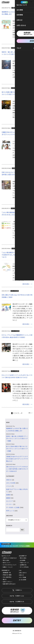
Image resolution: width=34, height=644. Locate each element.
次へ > (30, 413)
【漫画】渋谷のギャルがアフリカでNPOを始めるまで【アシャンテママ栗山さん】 (17, 459)
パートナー (9, 504)
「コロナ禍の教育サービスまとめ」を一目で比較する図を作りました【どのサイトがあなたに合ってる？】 (17, 255)
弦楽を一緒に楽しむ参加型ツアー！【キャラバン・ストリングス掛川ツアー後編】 (17, 439)
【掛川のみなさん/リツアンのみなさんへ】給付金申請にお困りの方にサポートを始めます (17, 469)
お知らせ (14, 8)
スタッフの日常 (15, 48)
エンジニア (9, 501)
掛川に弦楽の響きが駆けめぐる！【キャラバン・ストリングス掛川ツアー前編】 (17, 449)
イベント (9, 486)
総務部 (8, 498)
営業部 (8, 495)
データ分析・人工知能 (13, 508)
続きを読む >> (27, 41)
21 (22, 413)
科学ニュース (10, 511)
